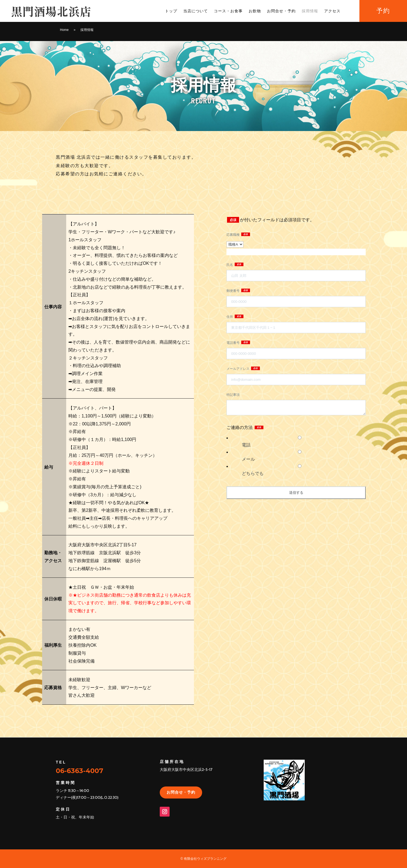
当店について (196, 11)
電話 (246, 445)
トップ (171, 11)
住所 (230, 317)
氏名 (230, 265)
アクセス (332, 11)
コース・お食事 (228, 11)
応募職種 (233, 235)
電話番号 (233, 343)
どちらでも (253, 473)
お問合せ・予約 (281, 11)
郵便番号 (233, 291)
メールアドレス (238, 369)
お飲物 (255, 11)
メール (248, 459)
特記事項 (233, 395)
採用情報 (310, 11)
